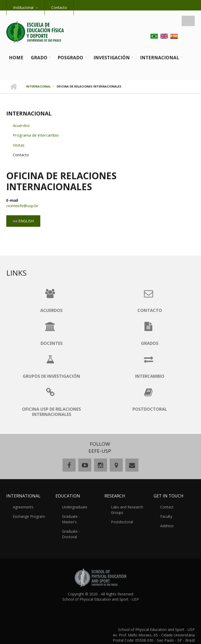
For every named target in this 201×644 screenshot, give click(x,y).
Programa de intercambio (36, 135)
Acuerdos (21, 125)
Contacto (59, 7)
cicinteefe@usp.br (22, 206)
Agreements (23, 507)
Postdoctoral (122, 522)
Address (167, 526)
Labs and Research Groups (127, 510)
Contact (167, 507)
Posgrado (70, 58)
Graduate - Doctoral (79, 526)
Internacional (160, 58)
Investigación (112, 58)
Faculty (166, 516)
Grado (39, 58)
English (23, 221)
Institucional (23, 7)
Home (16, 58)
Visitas (19, 145)
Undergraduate (75, 507)
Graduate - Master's (79, 516)
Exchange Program (29, 516)
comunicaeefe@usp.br (176, 634)
